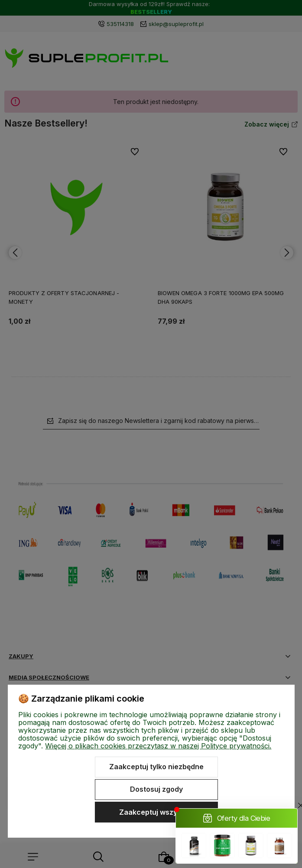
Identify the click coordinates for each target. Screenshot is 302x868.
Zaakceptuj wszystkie (156, 812)
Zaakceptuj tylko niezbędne (156, 767)
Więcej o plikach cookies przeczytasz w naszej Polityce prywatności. (158, 746)
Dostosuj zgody (156, 789)
